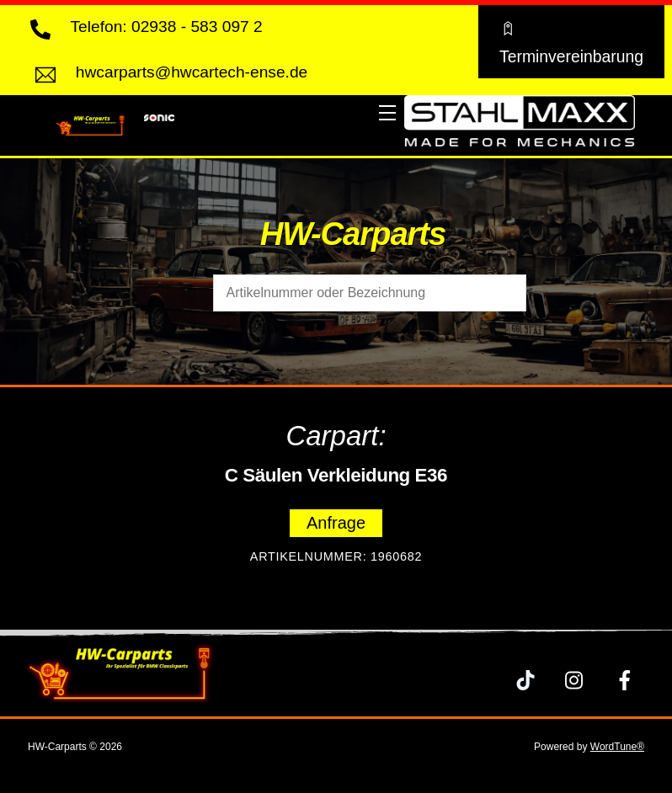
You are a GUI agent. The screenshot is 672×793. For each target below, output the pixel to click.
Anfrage (336, 523)
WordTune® (617, 747)
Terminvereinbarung (571, 41)
